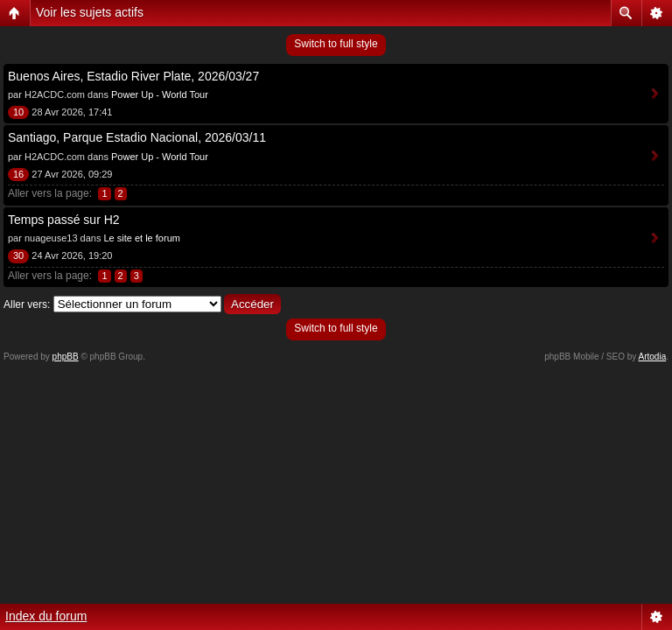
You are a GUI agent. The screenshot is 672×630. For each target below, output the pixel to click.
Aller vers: (27, 304)
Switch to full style (336, 44)
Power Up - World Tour (160, 94)
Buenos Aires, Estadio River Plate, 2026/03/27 (133, 76)
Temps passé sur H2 (64, 220)
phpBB (66, 357)
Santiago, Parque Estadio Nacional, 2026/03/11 (137, 137)
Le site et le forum (141, 238)
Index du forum (46, 616)
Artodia (653, 357)
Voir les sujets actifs (90, 12)
